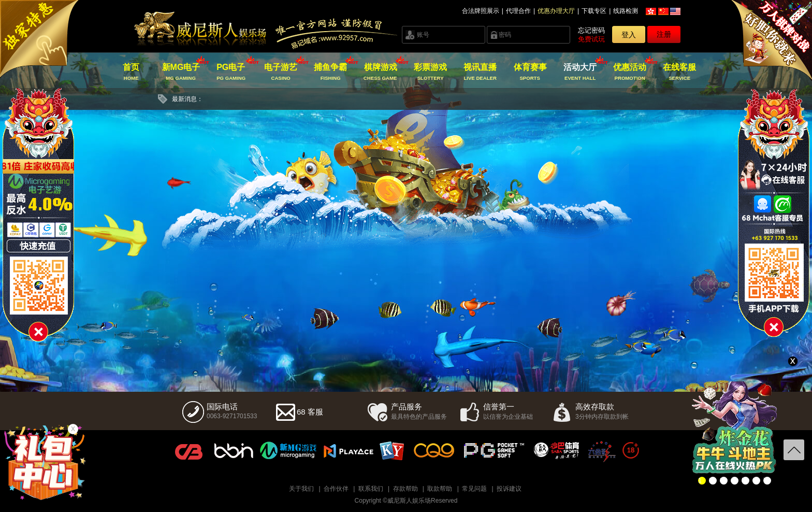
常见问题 (474, 489)
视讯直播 (480, 72)
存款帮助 (405, 489)
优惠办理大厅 (556, 11)
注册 (664, 34)
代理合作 (518, 11)
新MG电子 (181, 72)
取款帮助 (440, 489)
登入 (629, 35)
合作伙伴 (336, 489)
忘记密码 (591, 30)
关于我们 (301, 489)
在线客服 (680, 72)
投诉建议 (509, 489)
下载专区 (594, 11)
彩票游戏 (430, 72)
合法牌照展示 (481, 11)
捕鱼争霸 (331, 72)
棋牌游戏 (380, 72)
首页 (131, 72)
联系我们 (371, 489)
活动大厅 (580, 72)
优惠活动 (630, 72)
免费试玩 (591, 39)
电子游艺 (281, 72)
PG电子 (231, 72)
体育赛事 (530, 72)
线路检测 (626, 11)
